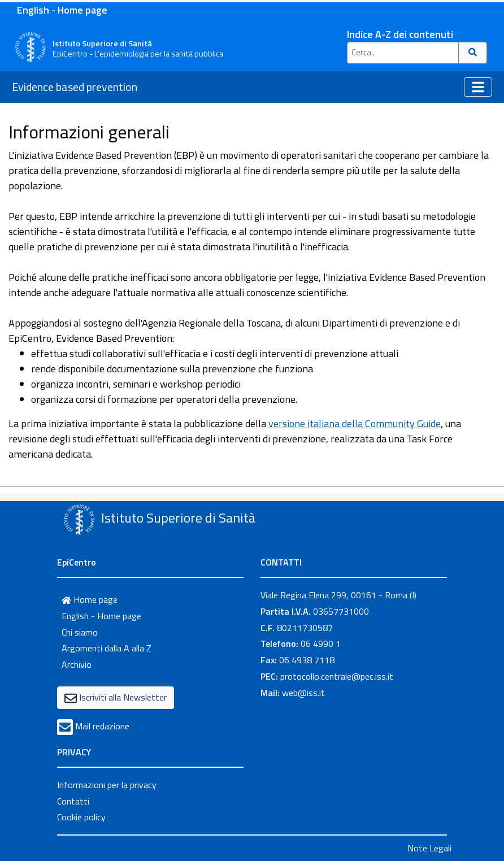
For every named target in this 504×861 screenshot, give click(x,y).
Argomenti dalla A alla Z (107, 648)
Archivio (77, 664)
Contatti (73, 801)
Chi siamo (80, 632)
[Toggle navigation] (478, 87)
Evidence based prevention (75, 87)
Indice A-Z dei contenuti (400, 34)
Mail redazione (102, 726)
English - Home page (62, 10)
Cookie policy (81, 817)
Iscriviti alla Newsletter (123, 697)
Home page (90, 599)
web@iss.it (303, 693)
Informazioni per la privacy (107, 785)
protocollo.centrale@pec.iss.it (337, 676)
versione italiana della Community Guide (355, 423)
